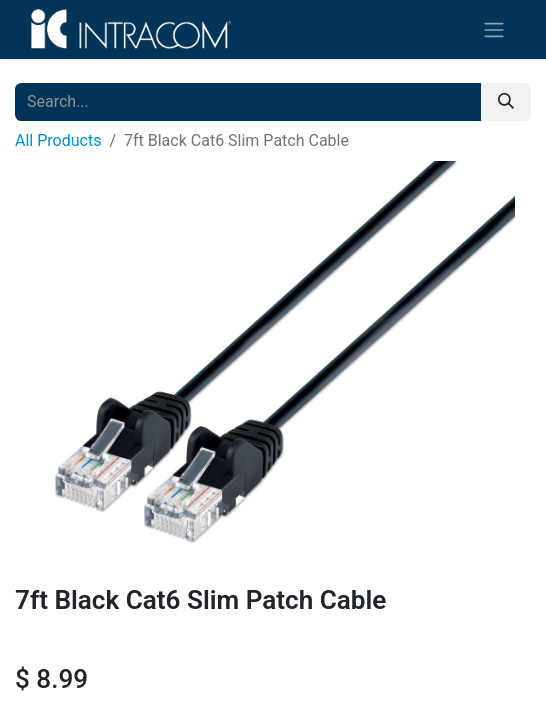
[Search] (506, 102)
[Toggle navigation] (494, 29)
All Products (58, 140)
